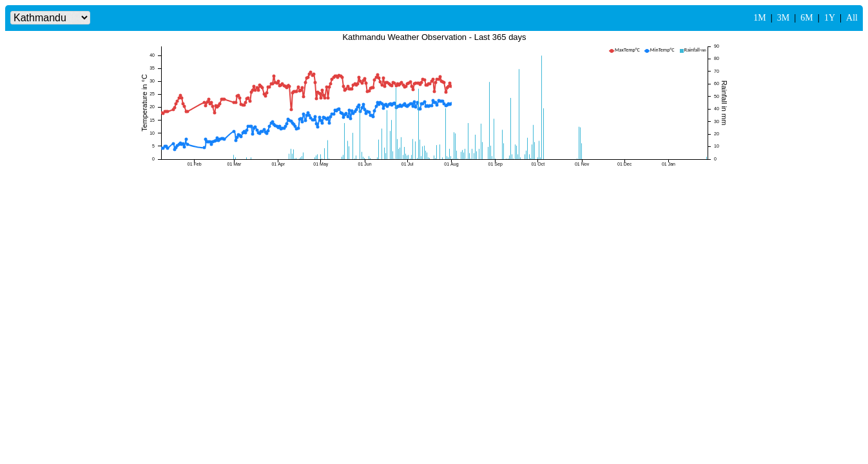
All (852, 18)
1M (759, 18)
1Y (830, 18)
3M (783, 18)
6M (806, 18)
